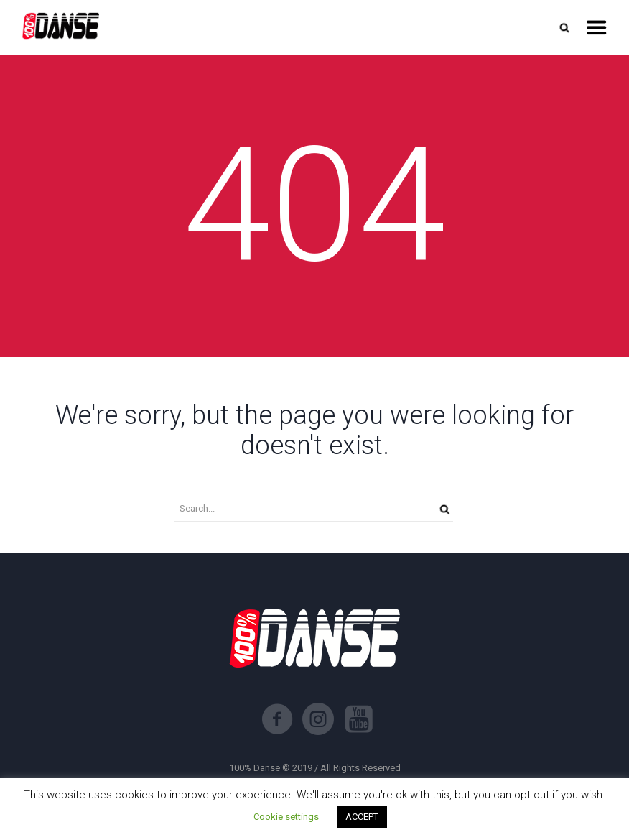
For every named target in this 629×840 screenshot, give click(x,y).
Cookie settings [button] (286, 817)
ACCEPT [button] (362, 817)
